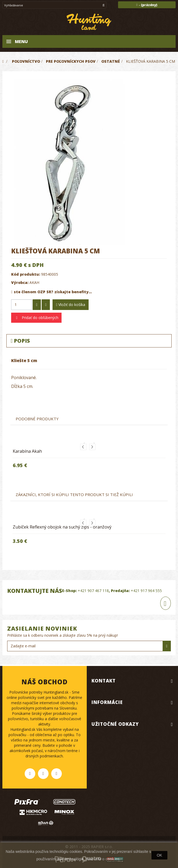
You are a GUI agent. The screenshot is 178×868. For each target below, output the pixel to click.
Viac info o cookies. (103, 859)
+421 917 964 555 (146, 591)
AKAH (34, 282)
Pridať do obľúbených (40, 318)
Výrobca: (20, 282)
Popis (20, 341)
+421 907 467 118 (93, 591)
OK (159, 855)
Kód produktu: (26, 274)
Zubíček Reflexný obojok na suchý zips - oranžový (62, 527)
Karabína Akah (27, 451)
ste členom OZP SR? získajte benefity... (51, 292)
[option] (89, 460)
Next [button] (92, 447)
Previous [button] (83, 447)
